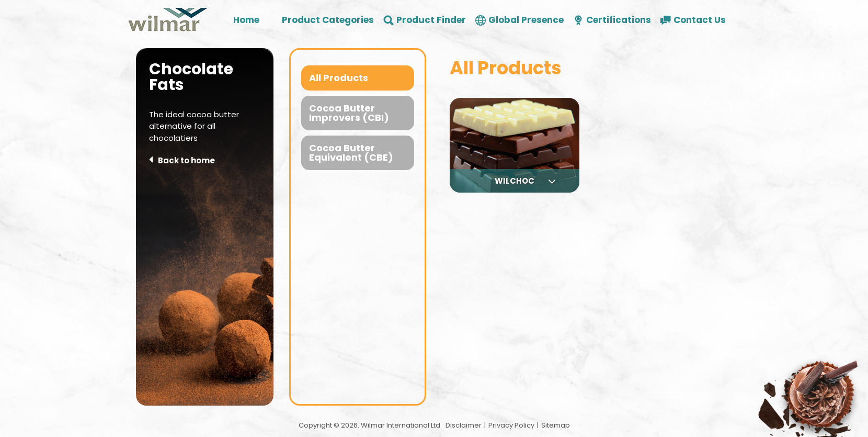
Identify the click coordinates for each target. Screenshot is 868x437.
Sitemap (556, 425)
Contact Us (700, 20)
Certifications (619, 20)
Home (246, 20)
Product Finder (431, 20)
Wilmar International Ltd (401, 425)
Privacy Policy (511, 425)
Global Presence (526, 20)
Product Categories (328, 20)
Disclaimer (464, 425)
